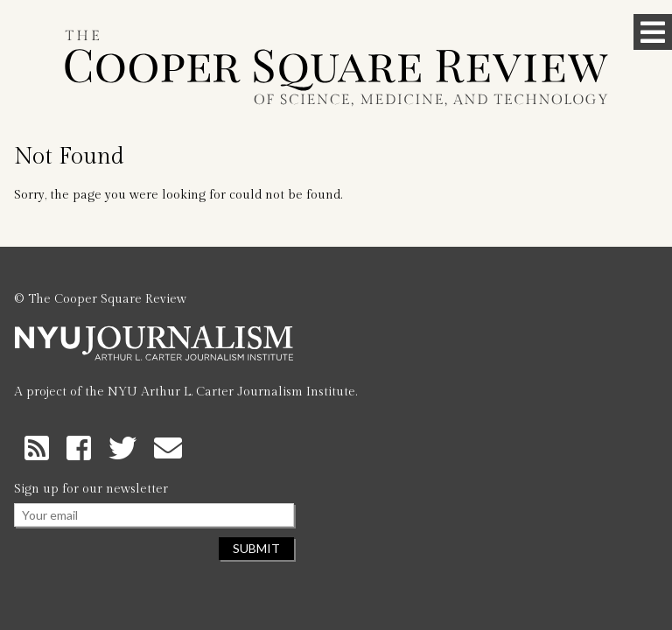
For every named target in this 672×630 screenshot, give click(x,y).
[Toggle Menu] (653, 32)
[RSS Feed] (40, 447)
